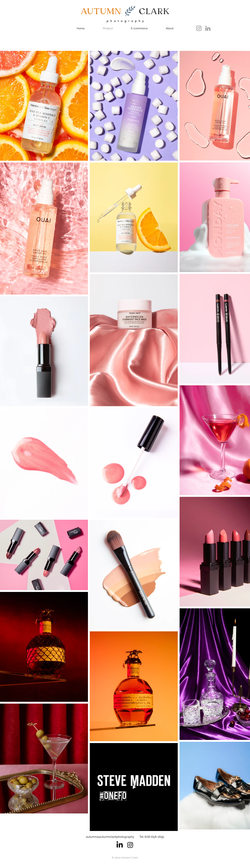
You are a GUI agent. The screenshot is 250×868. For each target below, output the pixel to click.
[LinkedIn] (208, 28)
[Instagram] (199, 28)
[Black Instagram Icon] (130, 845)
